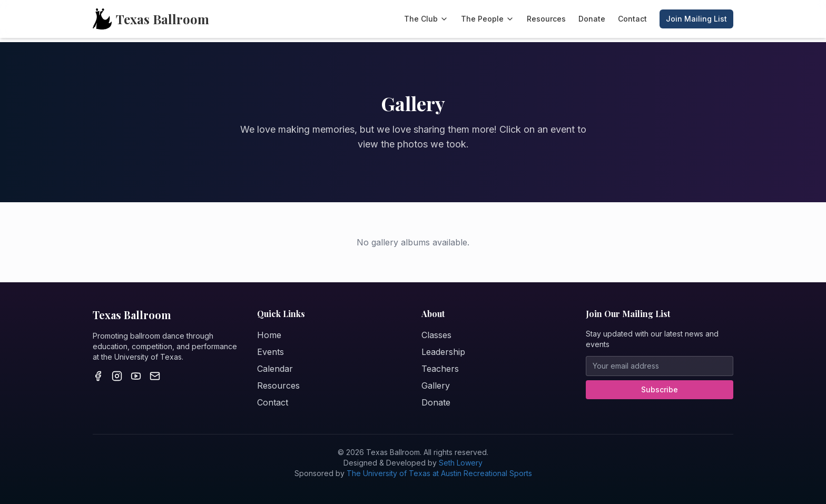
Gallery (436, 386)
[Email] (155, 376)
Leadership (443, 352)
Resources (546, 19)
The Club (426, 19)
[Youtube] (136, 376)
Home (269, 335)
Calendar (275, 369)
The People (488, 19)
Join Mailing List (696, 19)
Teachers (440, 369)
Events (271, 352)
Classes (436, 335)
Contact (632, 19)
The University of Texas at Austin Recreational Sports (439, 473)
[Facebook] (98, 376)
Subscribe (660, 389)
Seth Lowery (461, 463)
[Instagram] (117, 376)
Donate (592, 19)
